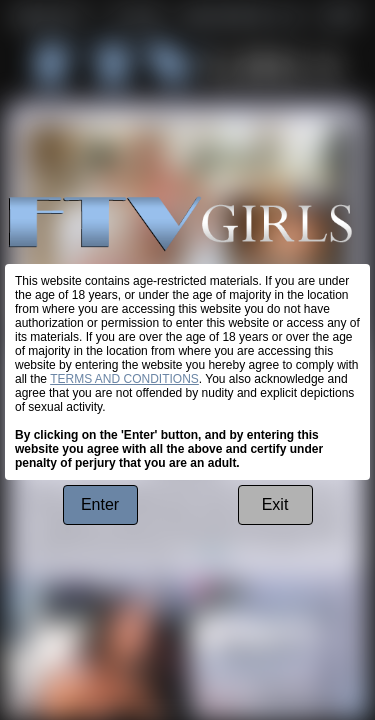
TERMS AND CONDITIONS (124, 379)
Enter (100, 504)
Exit (275, 504)
